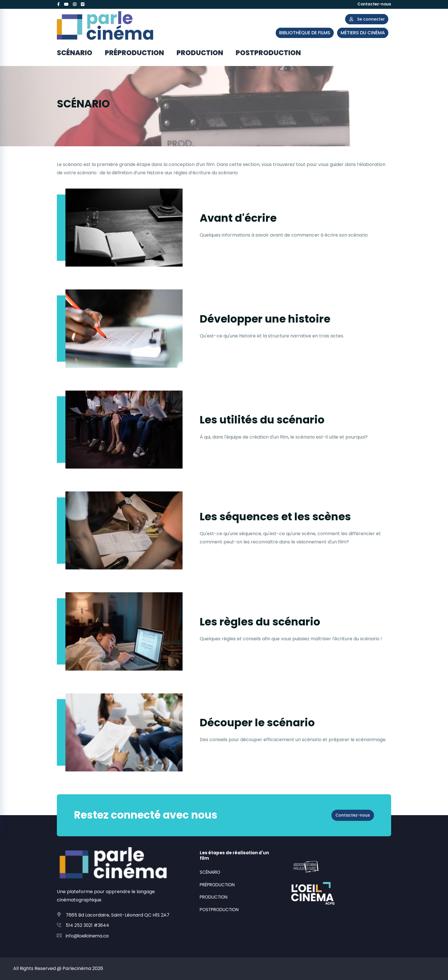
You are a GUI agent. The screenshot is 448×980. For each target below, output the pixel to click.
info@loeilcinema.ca (88, 936)
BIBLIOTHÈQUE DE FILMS (305, 33)
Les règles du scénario (271, 621)
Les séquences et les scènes (288, 516)
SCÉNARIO (75, 53)
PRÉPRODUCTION (134, 53)
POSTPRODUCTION (268, 53)
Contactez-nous (373, 4)
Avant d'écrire (245, 217)
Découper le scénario (267, 722)
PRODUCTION (200, 53)
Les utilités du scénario (273, 419)
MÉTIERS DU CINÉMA (363, 33)
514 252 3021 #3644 (88, 925)
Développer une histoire (276, 318)
